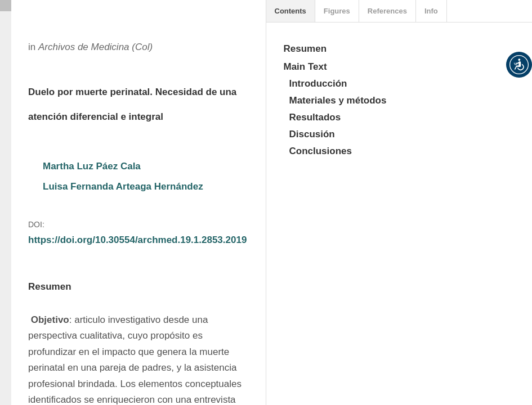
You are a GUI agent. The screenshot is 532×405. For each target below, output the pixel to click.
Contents (290, 11)
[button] (519, 65)
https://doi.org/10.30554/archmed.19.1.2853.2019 (137, 240)
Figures (337, 11)
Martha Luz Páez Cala (92, 166)
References (387, 11)
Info (431, 11)
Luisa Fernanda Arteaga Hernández (123, 186)
